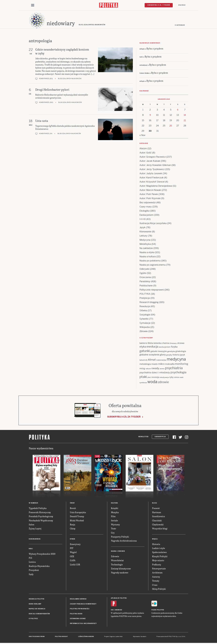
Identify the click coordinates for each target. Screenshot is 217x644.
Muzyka (115, 512)
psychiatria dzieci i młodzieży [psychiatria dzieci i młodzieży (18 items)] (155, 373)
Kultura (114, 503)
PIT (72, 548)
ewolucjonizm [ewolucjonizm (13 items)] (165, 347)
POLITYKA (145, 294)
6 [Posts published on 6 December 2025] (178, 110)
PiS (30, 558)
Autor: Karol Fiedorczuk (152, 178)
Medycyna (145, 240)
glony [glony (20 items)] (163, 355)
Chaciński (157, 521)
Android (119, 610)
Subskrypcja (160, 437)
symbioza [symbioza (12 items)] (143, 383)
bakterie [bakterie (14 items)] (143, 343)
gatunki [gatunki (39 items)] (145, 351)
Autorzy (156, 577)
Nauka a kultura (148, 257)
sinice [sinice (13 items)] (177, 377)
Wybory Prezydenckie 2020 (42, 554)
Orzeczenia (145, 277)
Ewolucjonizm (146, 215)
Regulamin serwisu (78, 599)
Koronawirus (35, 539)
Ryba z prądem (155, 49)
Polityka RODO (76, 614)
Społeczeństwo (159, 552)
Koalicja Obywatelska (39, 566)
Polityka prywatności (80, 609)
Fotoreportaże (159, 569)
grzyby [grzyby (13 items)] (169, 355)
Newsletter (143, 437)
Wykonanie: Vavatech (140, 637)
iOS (112, 610)
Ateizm (143, 149)
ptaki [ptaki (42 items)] (143, 377)
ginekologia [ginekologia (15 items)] (181, 351)
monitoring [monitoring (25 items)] (182, 364)
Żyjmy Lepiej (35, 529)
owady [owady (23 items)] (155, 368)
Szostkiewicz (159, 516)
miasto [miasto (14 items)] (155, 364)
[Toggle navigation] (33, 5)
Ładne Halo (119, 637)
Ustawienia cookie (78, 619)
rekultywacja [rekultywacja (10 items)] (164, 377)
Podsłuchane (146, 286)
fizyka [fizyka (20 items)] (174, 347)
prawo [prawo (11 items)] (162, 369)
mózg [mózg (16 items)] (142, 369)
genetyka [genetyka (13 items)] (171, 351)
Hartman (157, 512)
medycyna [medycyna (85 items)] (176, 359)
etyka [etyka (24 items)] (143, 347)
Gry (113, 533)
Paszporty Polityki (120, 537)
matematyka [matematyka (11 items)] (161, 360)
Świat (72, 503)
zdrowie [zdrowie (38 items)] (163, 382)
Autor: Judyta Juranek (151, 174)
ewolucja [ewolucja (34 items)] (152, 347)
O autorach (180, 25)
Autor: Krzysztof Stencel (152, 182)
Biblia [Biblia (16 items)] (150, 343)
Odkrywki (144, 269)
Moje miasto (158, 561)
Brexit (73, 508)
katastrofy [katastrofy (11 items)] (144, 360)
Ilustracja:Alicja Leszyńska (153, 223)
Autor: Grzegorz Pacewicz (153, 157)
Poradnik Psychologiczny (41, 516)
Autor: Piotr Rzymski (150, 198)
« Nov (142, 135)
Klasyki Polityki (160, 556)
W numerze (33, 503)
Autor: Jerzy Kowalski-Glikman (155, 165)
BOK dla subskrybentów (39, 614)
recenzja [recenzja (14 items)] (155, 377)
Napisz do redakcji (37, 609)
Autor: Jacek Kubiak (150, 161)
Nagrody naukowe (120, 573)
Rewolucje (145, 306)
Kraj (31, 549)
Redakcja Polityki (37, 599)
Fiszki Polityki (158, 610)
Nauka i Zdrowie (118, 551)
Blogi (155, 503)
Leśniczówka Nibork (86, 637)
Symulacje (145, 323)
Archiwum (157, 573)
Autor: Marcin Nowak (150, 190)
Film (113, 516)
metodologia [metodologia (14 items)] (145, 364)
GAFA (73, 561)
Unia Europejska (78, 512)
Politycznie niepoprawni (152, 290)
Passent (156, 508)
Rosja (73, 525)
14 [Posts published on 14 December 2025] (185, 115)
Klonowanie (145, 232)
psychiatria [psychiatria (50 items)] (174, 368)
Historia (156, 544)
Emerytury (75, 544)
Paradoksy (145, 282)
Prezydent (34, 570)
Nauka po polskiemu (150, 261)
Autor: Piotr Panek (149, 194)
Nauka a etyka (147, 252)
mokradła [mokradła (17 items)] (170, 364)
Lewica (32, 562)
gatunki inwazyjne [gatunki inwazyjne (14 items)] (159, 351)
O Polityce (33, 619)
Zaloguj (182, 5)
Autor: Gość (146, 153)
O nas (155, 585)
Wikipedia (145, 327)
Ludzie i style (159, 548)
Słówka (143, 311)
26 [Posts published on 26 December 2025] (171, 126)
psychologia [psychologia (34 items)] (178, 373)
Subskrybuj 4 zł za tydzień (124, 417)
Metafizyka (145, 244)
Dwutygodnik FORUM (37, 637)
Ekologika (144, 211)
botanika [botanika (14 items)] (158, 343)
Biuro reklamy (35, 604)
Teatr (114, 529)
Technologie (117, 565)
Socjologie (145, 315)
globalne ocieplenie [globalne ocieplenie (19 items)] (149, 355)
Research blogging (149, 302)
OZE (72, 556)
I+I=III (143, 219)
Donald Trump (77, 516)
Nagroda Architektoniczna (124, 541)
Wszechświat (117, 561)
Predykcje (145, 298)
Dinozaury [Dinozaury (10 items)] (173, 343)
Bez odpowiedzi (148, 203)
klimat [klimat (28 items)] (152, 360)
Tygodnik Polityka (38, 508)
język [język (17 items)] (183, 355)
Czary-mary (146, 207)
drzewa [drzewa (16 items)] (181, 343)
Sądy (31, 574)
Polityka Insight (61, 637)
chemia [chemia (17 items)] (166, 343)
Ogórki (143, 273)
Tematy (156, 581)
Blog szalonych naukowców (70, 79)
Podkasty (157, 565)
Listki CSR (75, 565)
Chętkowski (158, 525)
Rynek (73, 539)
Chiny (73, 529)
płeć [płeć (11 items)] (149, 377)
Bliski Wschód (77, 521)
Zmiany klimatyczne (121, 569)
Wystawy (115, 525)
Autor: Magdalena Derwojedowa (156, 186)
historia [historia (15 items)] (176, 355)
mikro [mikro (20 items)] (161, 364)
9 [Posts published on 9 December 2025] (150, 115)
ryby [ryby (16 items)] (171, 377)
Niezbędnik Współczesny (41, 521)
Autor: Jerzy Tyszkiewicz (152, 169)
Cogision (112, 637)
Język (142, 228)
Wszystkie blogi (160, 529)
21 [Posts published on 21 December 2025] (185, 121)
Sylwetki (144, 319)
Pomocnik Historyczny (40, 512)
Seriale (114, 521)
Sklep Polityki (159, 589)
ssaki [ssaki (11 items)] (181, 377)
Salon (31, 525)
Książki (115, 508)
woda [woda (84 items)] (152, 382)
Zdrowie (144, 331)
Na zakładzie (146, 248)
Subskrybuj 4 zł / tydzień (159, 5)
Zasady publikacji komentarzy (83, 604)
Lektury (143, 236)
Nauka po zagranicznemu (153, 265)
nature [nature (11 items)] (148, 369)
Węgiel (73, 552)
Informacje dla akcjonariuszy (83, 624)
